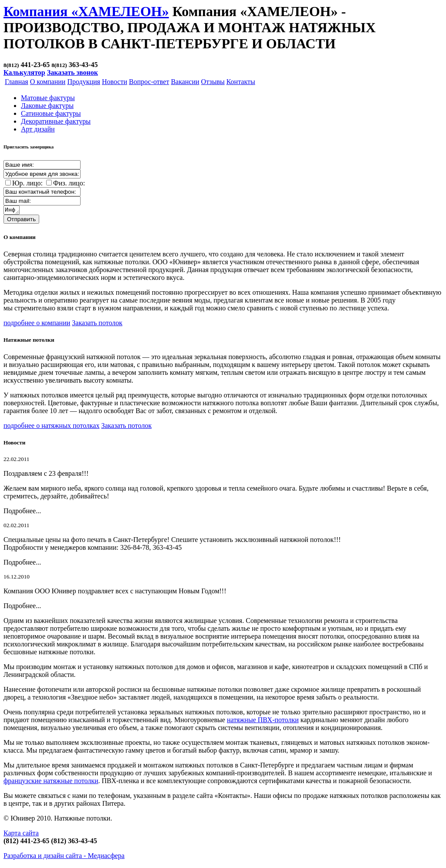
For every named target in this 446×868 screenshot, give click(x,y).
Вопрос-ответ (149, 82)
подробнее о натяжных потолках (51, 427)
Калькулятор (24, 72)
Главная (17, 82)
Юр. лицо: (27, 183)
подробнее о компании (37, 324)
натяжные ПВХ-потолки (263, 721)
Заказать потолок (97, 324)
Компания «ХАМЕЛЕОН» (86, 11)
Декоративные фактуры (56, 121)
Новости (115, 82)
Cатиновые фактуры (51, 113)
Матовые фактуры (48, 98)
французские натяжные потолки (51, 782)
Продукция (84, 82)
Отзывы (213, 82)
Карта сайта (21, 834)
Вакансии (185, 82)
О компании (48, 82)
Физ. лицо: (69, 183)
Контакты (241, 82)
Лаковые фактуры (47, 106)
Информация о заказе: (12, 211)
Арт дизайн (38, 129)
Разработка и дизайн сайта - (64, 857)
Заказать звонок (73, 72)
